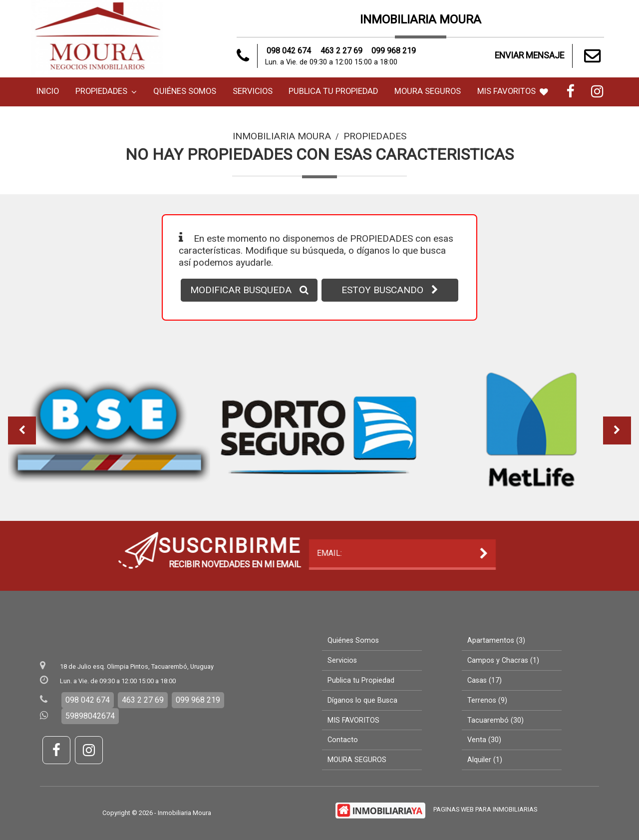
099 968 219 (394, 51)
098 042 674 (289, 51)
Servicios (253, 91)
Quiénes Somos (185, 91)
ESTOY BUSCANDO (390, 290)
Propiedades (106, 91)
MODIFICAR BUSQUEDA (249, 290)
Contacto (343, 740)
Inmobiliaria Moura (282, 136)
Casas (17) (484, 680)
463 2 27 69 (341, 51)
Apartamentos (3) (496, 640)
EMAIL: (129, 553)
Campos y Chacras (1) (503, 660)
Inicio (48, 91)
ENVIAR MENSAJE (549, 56)
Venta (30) (484, 740)
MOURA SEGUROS (428, 91)
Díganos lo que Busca (362, 700)
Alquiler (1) (485, 760)
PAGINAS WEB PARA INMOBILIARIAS (485, 809)
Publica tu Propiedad (333, 91)
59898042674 (90, 716)
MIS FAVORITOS (513, 91)
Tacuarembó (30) (495, 720)
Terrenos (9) (487, 700)
